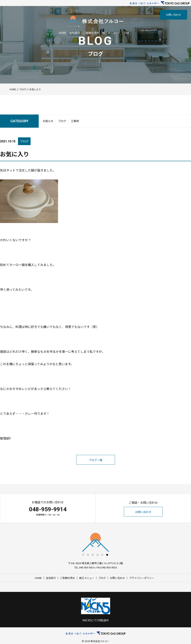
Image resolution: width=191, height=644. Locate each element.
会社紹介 (75, 33)
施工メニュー (110, 33)
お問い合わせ (174, 15)
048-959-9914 (48, 509)
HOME (63, 33)
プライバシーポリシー (142, 578)
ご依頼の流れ (91, 33)
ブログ (125, 33)
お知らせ (48, 121)
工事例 (75, 121)
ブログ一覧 (96, 460)
